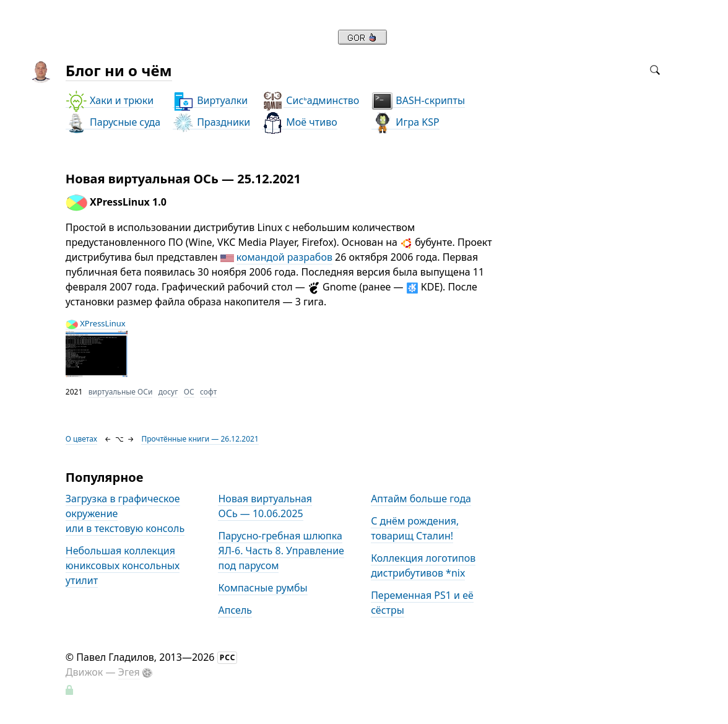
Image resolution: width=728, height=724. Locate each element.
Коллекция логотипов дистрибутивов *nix (423, 565)
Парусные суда (113, 122)
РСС (228, 657)
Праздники (211, 122)
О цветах (81, 439)
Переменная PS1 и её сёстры (422, 603)
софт (208, 392)
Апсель (235, 610)
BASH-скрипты (418, 101)
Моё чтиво (299, 122)
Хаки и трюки (110, 101)
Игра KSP (405, 122)
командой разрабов (284, 257)
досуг (168, 392)
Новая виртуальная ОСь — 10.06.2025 (265, 506)
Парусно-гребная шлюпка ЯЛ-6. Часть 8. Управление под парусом (281, 551)
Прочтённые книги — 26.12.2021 (200, 439)
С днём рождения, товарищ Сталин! (415, 528)
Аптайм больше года (421, 499)
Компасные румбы (262, 588)
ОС (189, 392)
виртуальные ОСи (121, 392)
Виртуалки (210, 101)
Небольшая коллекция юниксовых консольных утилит (123, 565)
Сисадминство (310, 101)
